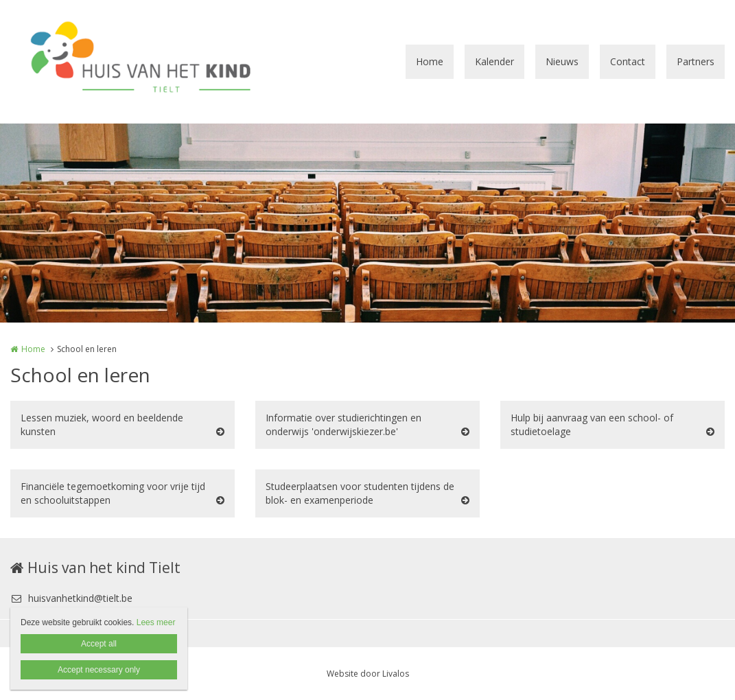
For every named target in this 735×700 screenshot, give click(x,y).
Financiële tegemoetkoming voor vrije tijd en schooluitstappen (113, 493)
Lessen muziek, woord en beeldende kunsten (102, 424)
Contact (628, 61)
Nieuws (562, 61)
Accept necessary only (99, 670)
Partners (696, 61)
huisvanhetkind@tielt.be (71, 598)
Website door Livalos (368, 674)
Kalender (494, 61)
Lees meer (156, 622)
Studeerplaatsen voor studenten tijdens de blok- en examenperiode (360, 493)
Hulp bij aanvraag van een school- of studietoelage (592, 424)
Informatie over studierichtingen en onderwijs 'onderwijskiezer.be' (343, 424)
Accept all (99, 644)
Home (430, 61)
